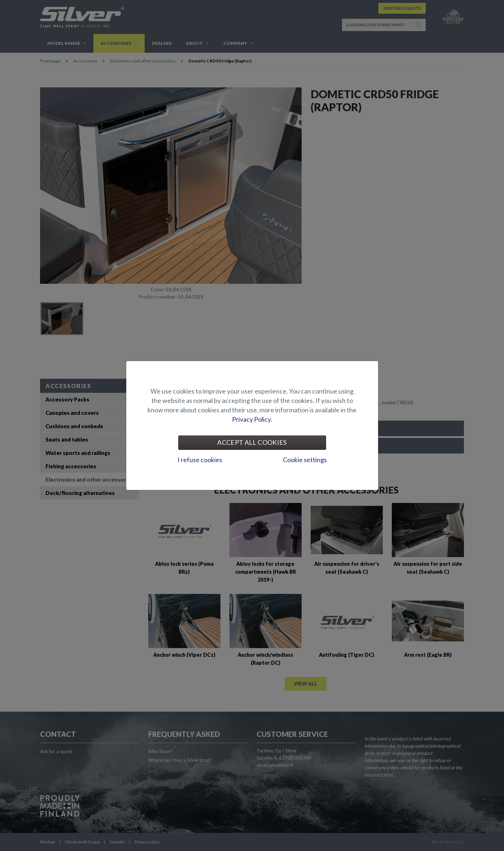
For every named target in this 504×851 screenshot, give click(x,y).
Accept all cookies (252, 442)
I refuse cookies (200, 460)
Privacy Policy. (252, 419)
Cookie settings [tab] (305, 460)
